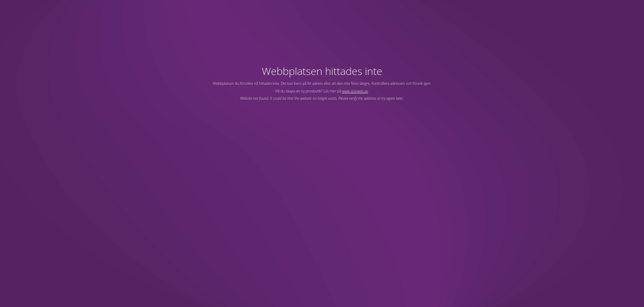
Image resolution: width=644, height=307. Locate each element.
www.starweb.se (355, 91)
